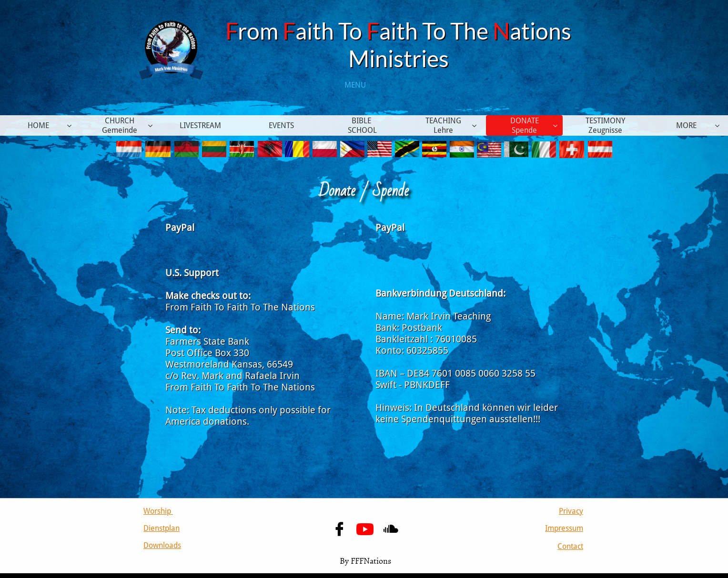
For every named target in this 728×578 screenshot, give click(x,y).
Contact (570, 546)
